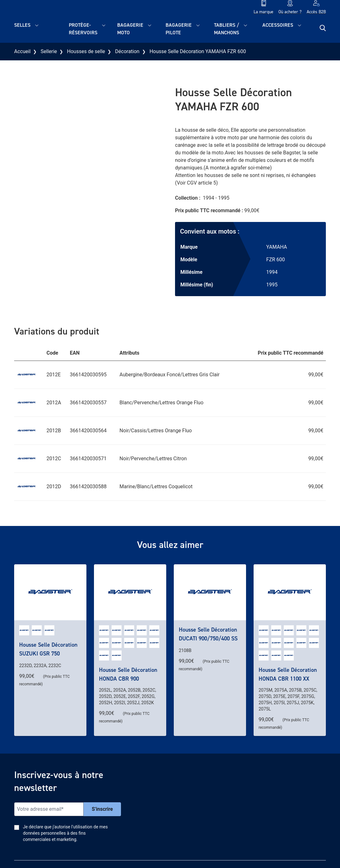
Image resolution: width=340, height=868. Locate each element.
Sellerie (49, 51)
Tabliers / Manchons (227, 29)
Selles (22, 25)
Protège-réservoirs (83, 29)
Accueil (22, 51)
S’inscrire (102, 809)
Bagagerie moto (130, 29)
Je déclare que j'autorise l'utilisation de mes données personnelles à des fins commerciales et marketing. (65, 833)
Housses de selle (86, 51)
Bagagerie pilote (179, 29)
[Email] (49, 809)
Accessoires (278, 25)
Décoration (127, 51)
